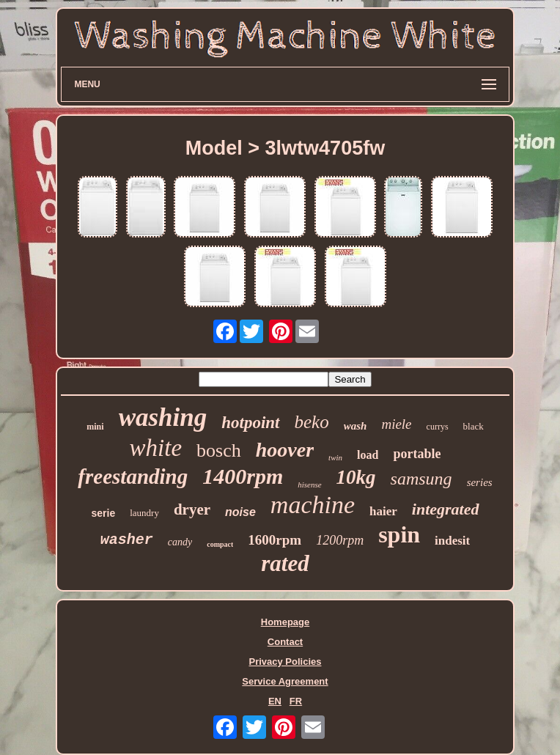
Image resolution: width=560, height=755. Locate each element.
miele (396, 424)
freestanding (133, 476)
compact (220, 544)
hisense (309, 485)
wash (355, 426)
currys (438, 427)
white (156, 448)
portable (417, 454)
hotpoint (250, 423)
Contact (285, 642)
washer (127, 540)
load (368, 455)
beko (312, 422)
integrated (446, 509)
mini (95, 427)
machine (313, 505)
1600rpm (275, 540)
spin (399, 534)
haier (383, 511)
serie (103, 513)
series (480, 482)
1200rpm (340, 540)
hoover (285, 450)
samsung (421, 479)
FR (296, 701)
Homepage (285, 622)
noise (240, 512)
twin (335, 457)
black (474, 426)
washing (163, 417)
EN (275, 701)
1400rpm (243, 476)
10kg (356, 477)
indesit (452, 541)
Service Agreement (285, 681)
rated (285, 563)
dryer (192, 509)
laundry (144, 513)
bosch (219, 450)
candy (180, 542)
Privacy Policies (285, 662)
